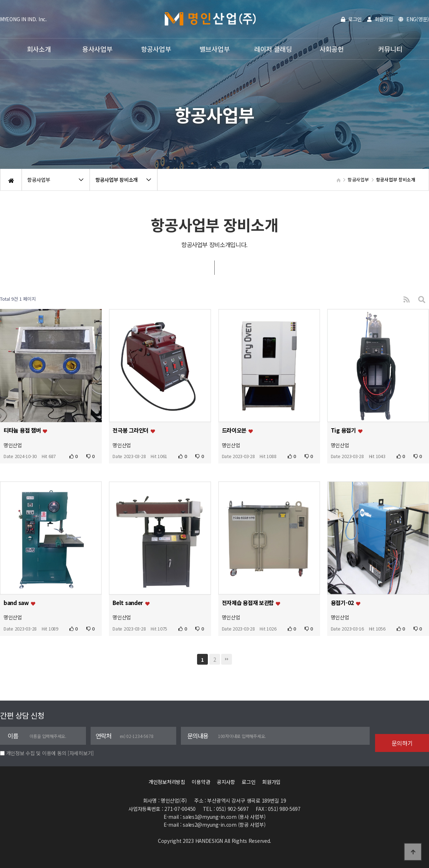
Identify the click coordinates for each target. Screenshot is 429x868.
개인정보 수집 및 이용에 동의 (36, 753)
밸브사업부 (215, 49)
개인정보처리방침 (167, 782)
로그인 (352, 19)
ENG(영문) (414, 19)
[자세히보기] (81, 753)
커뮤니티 (390, 49)
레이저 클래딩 (273, 49)
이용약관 (201, 782)
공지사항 (226, 782)
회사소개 (39, 49)
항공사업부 (156, 49)
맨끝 (227, 659)
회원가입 (380, 19)
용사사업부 (97, 49)
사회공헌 (332, 49)
